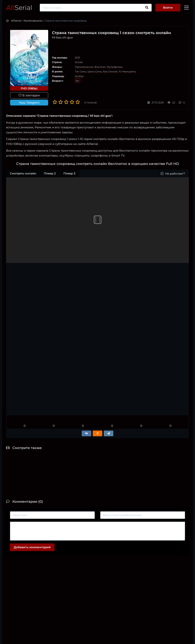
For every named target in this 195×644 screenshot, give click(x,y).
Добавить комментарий (32, 547)
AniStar (79, 76)
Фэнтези (100, 67)
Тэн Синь (81, 71)
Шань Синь (95, 71)
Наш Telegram (29, 103)
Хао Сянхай (110, 71)
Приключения (84, 67)
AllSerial (16, 21)
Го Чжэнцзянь (127, 71)
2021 (78, 58)
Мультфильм (115, 67)
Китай (79, 62)
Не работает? (173, 174)
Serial (19, 8)
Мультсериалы (33, 21)
